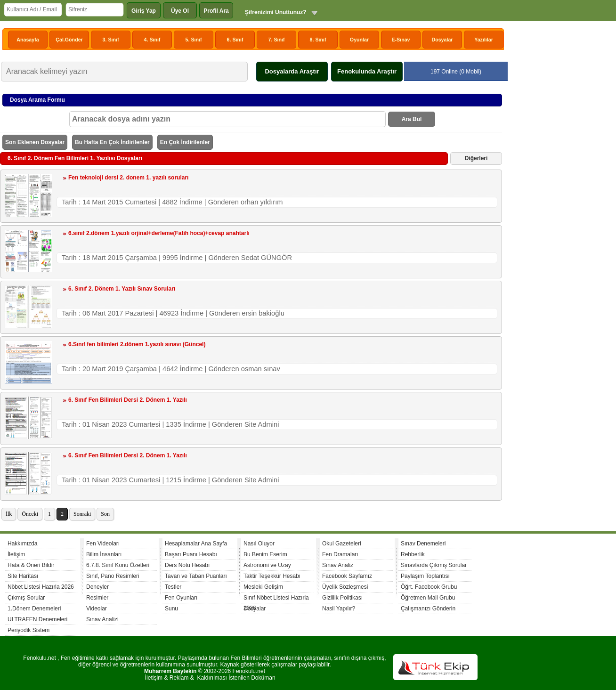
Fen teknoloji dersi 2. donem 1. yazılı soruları (128, 178)
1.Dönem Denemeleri (34, 609)
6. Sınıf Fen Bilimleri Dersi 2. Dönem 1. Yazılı (128, 400)
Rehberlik (413, 554)
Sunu (171, 609)
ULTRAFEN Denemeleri (37, 619)
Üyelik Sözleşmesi (345, 587)
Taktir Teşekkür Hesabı (272, 576)
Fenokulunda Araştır (367, 71)
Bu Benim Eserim (265, 554)
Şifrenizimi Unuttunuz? (276, 12)
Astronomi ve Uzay (267, 565)
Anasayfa (28, 40)
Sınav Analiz (338, 565)
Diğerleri (476, 158)
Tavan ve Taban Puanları (196, 576)
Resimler (97, 598)
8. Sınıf (318, 40)
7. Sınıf (277, 40)
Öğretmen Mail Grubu (428, 598)
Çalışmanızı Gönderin (428, 609)
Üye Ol (180, 11)
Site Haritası (23, 576)
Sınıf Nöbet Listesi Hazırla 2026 (276, 599)
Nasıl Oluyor (259, 544)
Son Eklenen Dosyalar (35, 142)
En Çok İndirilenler (185, 142)
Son (105, 514)
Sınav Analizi (102, 619)
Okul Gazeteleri (342, 544)
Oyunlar (359, 40)
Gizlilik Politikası (342, 598)
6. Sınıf (235, 40)
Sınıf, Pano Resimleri (113, 576)
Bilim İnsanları (104, 554)
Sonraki (82, 514)
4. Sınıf (152, 40)
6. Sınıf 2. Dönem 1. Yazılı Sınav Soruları (122, 289)
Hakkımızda (22, 544)
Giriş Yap (144, 11)
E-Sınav (401, 40)
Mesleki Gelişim (263, 587)
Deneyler (97, 587)
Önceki (30, 514)
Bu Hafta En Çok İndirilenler (112, 142)
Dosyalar (442, 40)
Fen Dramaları (340, 554)
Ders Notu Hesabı (187, 565)
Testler (173, 587)
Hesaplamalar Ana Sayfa (196, 544)
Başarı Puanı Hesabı (191, 554)
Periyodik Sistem (28, 630)
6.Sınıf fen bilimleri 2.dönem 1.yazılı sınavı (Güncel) (137, 344)
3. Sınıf (111, 40)
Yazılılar (484, 40)
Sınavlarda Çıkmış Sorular (434, 565)
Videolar (97, 609)
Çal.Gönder (69, 40)
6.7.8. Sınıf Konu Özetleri (118, 565)
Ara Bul (412, 119)
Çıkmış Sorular (26, 598)
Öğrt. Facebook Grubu (429, 587)
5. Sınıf (194, 40)
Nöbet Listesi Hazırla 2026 (41, 587)
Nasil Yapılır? (339, 609)
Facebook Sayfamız (347, 576)
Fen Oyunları (181, 598)
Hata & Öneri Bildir (31, 565)
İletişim (16, 554)
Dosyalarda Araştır (292, 71)
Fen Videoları (103, 544)
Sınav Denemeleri (423, 544)
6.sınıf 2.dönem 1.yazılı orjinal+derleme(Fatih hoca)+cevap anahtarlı (159, 233)
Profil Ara (216, 11)
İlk (9, 514)
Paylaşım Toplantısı (425, 576)
